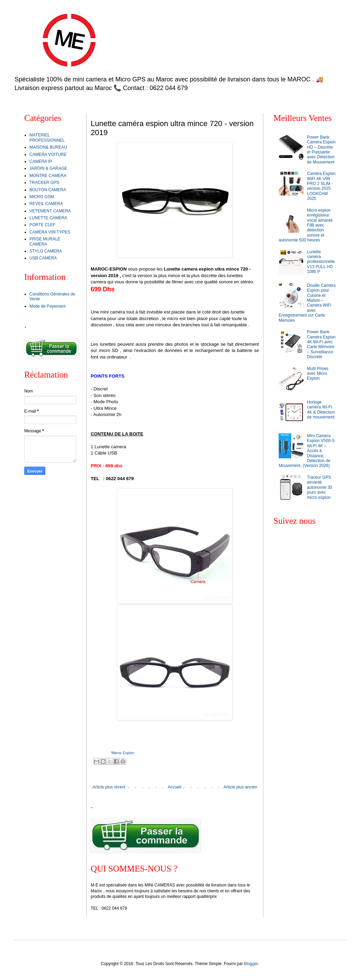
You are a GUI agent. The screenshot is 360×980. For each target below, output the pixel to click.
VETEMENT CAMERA (50, 211)
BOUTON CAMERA (48, 190)
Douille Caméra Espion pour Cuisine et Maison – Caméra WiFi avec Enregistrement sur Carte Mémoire (307, 303)
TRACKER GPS (44, 183)
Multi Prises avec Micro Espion (318, 374)
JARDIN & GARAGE (48, 168)
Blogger (251, 964)
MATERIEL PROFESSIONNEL (47, 138)
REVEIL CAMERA (46, 204)
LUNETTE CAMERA (48, 218)
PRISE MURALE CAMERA (45, 241)
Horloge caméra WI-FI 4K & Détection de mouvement (321, 410)
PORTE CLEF (42, 225)
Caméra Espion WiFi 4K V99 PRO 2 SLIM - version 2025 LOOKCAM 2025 (321, 186)
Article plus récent (109, 787)
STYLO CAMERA (46, 251)
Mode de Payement (47, 306)
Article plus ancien (240, 787)
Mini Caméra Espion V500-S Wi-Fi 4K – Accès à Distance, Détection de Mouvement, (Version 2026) (307, 451)
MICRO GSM (42, 197)
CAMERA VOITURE (48, 154)
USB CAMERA (43, 258)
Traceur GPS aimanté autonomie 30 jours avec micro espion (320, 487)
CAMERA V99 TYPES (50, 232)
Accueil (175, 787)
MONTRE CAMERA (48, 176)
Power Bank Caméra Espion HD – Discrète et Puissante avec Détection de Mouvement (321, 150)
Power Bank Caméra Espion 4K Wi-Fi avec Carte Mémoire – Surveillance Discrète (321, 344)
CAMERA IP (41, 161)
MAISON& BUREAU (48, 147)
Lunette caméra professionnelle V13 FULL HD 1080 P (321, 262)
